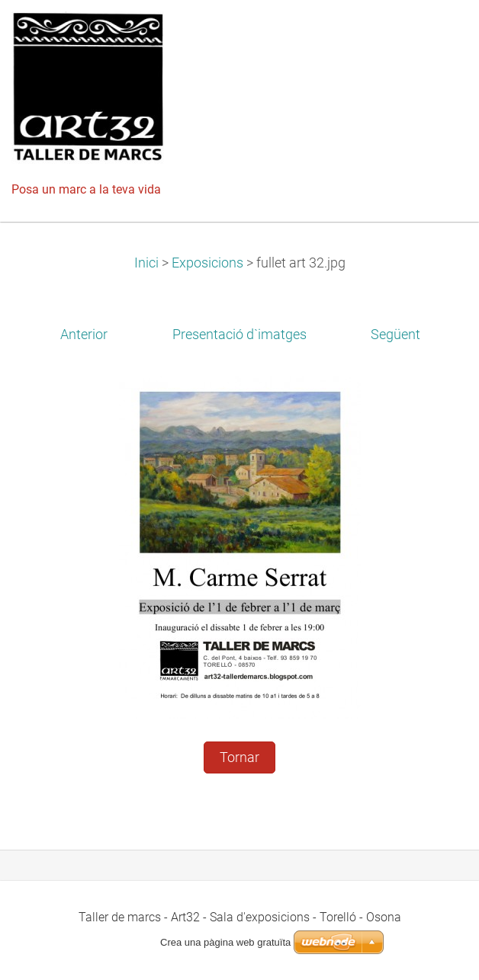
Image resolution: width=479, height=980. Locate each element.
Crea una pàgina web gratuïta (225, 942)
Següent (395, 335)
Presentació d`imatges (239, 335)
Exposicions (207, 263)
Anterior (84, 335)
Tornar (239, 757)
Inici (146, 263)
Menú (437, 34)
